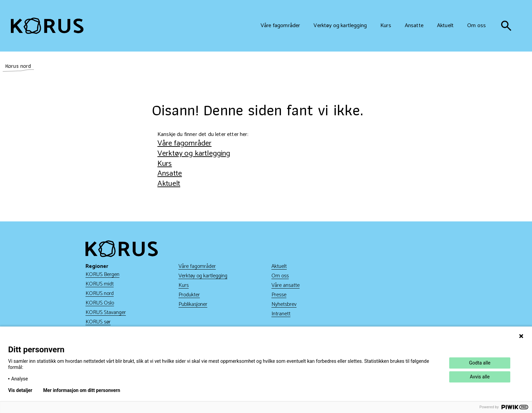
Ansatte (170, 173)
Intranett (281, 314)
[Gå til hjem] (47, 26)
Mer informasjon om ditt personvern (82, 390)
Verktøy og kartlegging (194, 153)
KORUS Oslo (100, 303)
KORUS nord (100, 293)
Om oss (280, 276)
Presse (279, 295)
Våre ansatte (286, 285)
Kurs (165, 164)
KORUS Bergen (102, 274)
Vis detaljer (20, 390)
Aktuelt (169, 184)
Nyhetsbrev (284, 304)
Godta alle (480, 363)
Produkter (189, 295)
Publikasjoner (193, 304)
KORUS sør (98, 322)
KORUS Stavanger (106, 312)
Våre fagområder (184, 143)
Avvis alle (480, 377)
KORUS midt (100, 284)
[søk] (506, 26)
